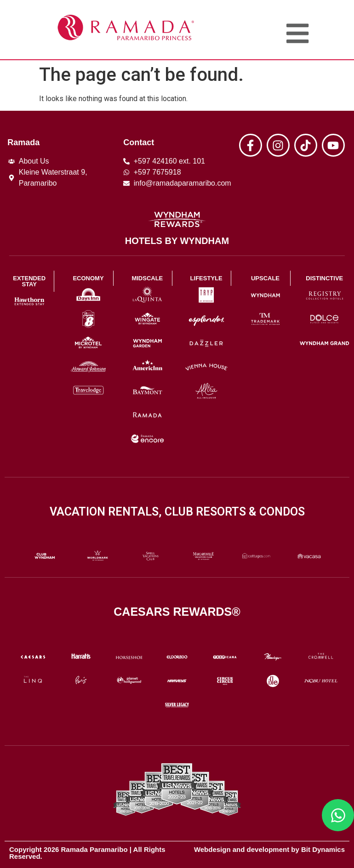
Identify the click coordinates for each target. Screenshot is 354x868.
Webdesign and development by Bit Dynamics (269, 849)
